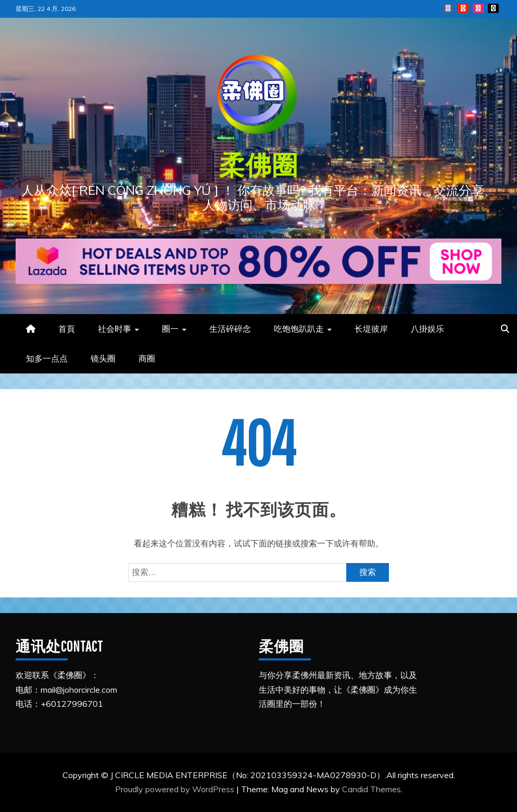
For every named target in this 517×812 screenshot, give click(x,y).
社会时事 (115, 329)
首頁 (67, 329)
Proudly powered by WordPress (176, 789)
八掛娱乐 (427, 329)
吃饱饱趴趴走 (299, 329)
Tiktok (493, 8)
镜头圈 (103, 358)
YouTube (463, 8)
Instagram (478, 8)
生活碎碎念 (230, 329)
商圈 (147, 358)
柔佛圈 (258, 165)
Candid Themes (371, 789)
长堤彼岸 (371, 329)
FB (448, 8)
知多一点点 (47, 358)
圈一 (170, 329)
